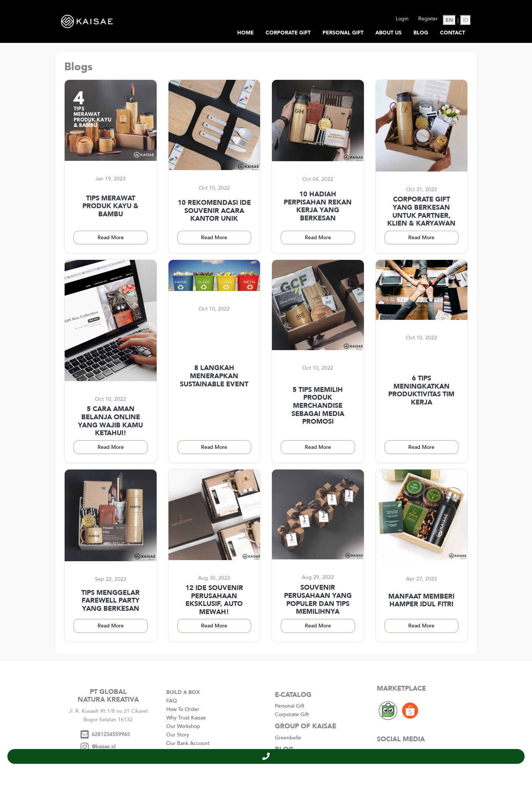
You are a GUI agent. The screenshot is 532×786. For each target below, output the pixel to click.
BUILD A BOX (183, 692)
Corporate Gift (288, 33)
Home (245, 33)
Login (402, 19)
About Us (388, 33)
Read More (111, 238)
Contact (453, 33)
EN (449, 20)
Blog (421, 33)
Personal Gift (343, 33)
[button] (266, 756)
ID (465, 20)
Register (428, 19)
